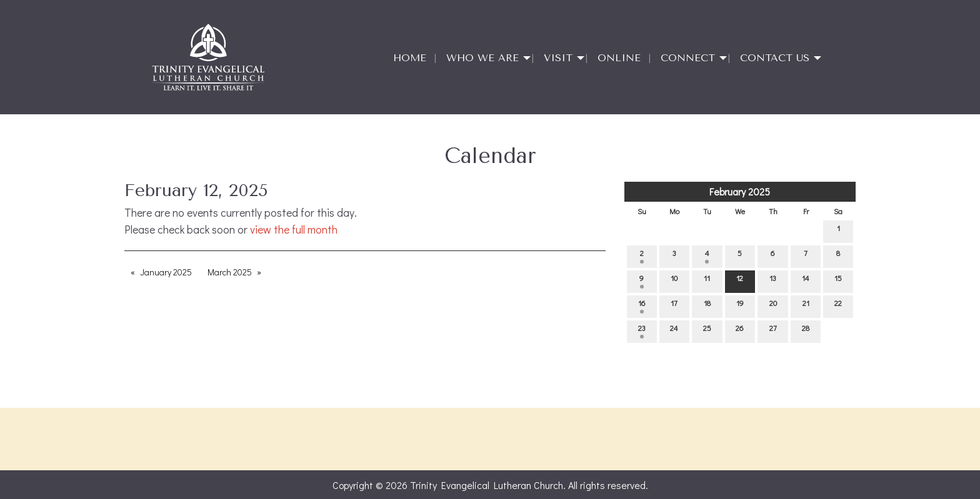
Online (619, 58)
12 (740, 281)
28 (806, 331)
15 (838, 281)
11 (707, 281)
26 (740, 331)
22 (838, 306)
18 (707, 306)
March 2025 (230, 272)
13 (773, 281)
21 (806, 306)
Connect (688, 58)
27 (773, 331)
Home (410, 58)
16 (642, 306)
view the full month (294, 230)
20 (773, 306)
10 (674, 281)
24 (674, 331)
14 (806, 281)
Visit (558, 58)
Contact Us (775, 58)
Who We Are (482, 58)
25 (707, 331)
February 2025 (740, 191)
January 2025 (166, 272)
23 (642, 331)
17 (674, 306)
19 (740, 306)
